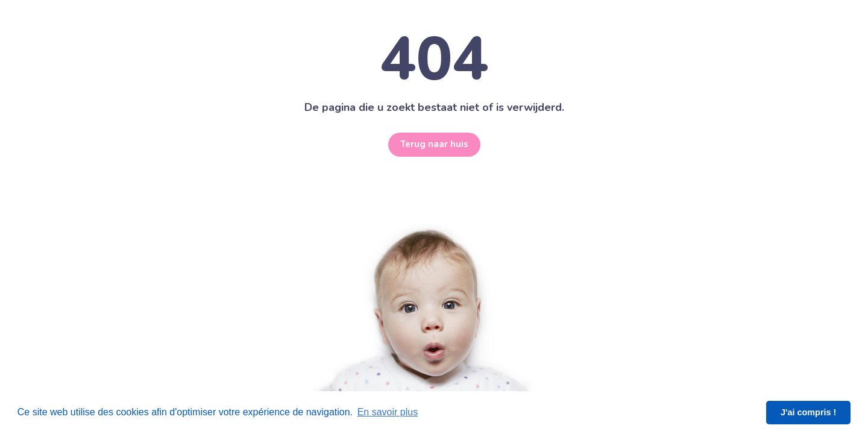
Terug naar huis (434, 145)
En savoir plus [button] (388, 412)
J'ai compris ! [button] (808, 412)
